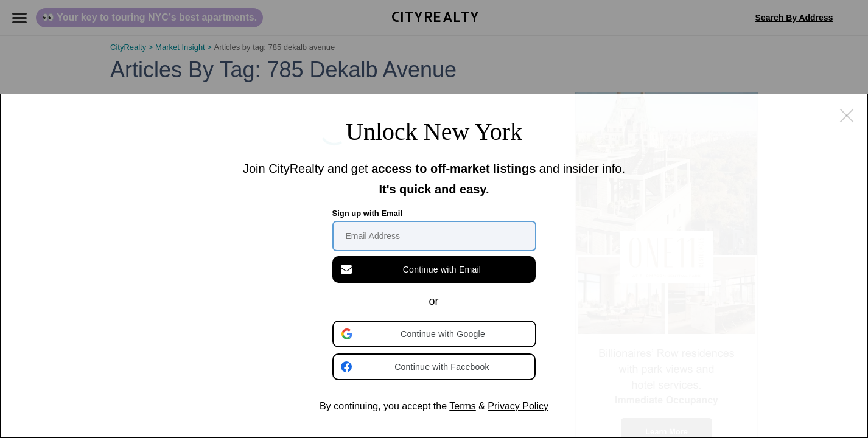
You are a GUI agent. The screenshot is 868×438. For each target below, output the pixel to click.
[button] (435, 334)
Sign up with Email (368, 213)
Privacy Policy (518, 406)
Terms (463, 406)
